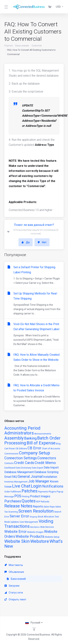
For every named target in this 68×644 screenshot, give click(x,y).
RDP (38, 502)
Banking (30, 438)
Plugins (52, 492)
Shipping (33, 517)
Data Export (37, 468)
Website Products (30, 536)
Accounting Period (22, 428)
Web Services (47, 527)
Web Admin (35, 527)
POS (18, 496)
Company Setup (35, 453)
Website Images (35, 532)
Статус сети (14, 593)
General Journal (30, 476)
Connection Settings (21, 458)
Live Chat (21, 486)
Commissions (11, 454)
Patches (29, 491)
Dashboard (10, 468)
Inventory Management (16, 482)
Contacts (9, 463)
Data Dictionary (23, 468)
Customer (37, 46)
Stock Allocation (46, 517)
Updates (15, 522)
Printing (26, 497)
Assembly (14, 438)
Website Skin (17, 541)
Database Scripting (46, 472)
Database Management (19, 472)
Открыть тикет (15, 599)
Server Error (19, 516)
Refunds (45, 502)
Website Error (16, 532)
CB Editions (21, 449)
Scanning (13, 512)
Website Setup (52, 537)
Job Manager (39, 481)
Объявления (14, 572)
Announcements (43, 434)
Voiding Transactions (29, 524)
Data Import (51, 468)
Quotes (29, 501)
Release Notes (18, 506)
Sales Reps (49, 507)
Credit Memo (45, 463)
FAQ (14, 477)
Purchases (13, 501)
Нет (42, 242)
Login (36, 486)
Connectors (47, 458)
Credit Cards (24, 463)
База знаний (22, 46)
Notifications (53, 486)
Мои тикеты (14, 565)
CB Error (34, 448)
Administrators (19, 433)
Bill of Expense (41, 443)
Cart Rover (10, 449)
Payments (43, 492)
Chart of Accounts (51, 449)
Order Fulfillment (13, 492)
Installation (50, 477)
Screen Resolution (36, 511)
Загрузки (12, 586)
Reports (38, 506)
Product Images (40, 496)
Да (26, 242)
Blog (58, 444)
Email (8, 477)
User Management (29, 522)
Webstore (40, 541)
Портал (9, 46)
